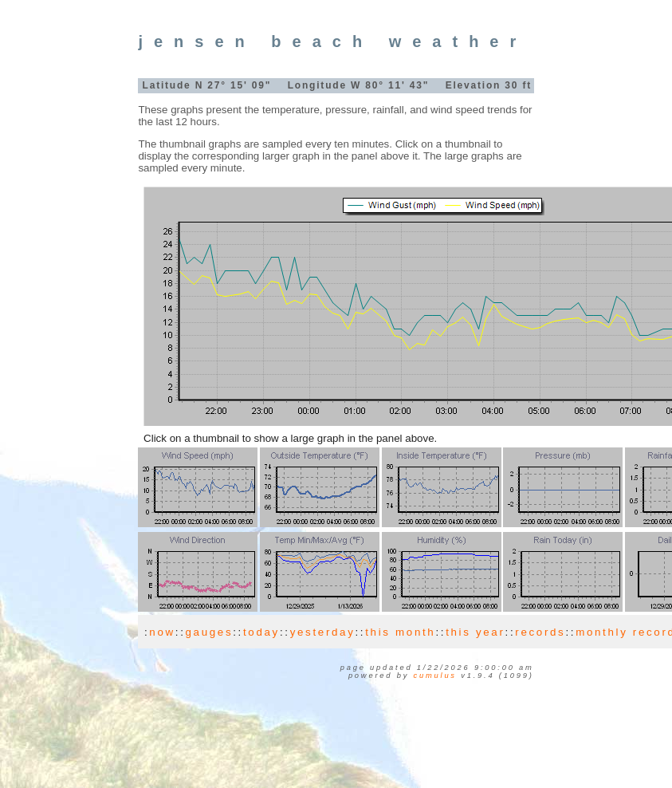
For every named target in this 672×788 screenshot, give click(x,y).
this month (400, 632)
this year (475, 632)
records (540, 632)
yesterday (323, 632)
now (162, 632)
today (261, 632)
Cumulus (435, 676)
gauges (210, 632)
